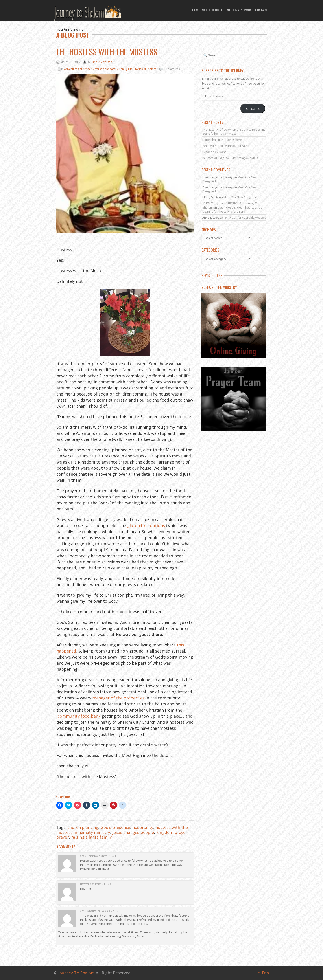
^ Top (264, 973)
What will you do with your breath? (226, 146)
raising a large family (91, 837)
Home (196, 10)
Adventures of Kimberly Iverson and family (91, 69)
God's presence (115, 827)
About (206, 10)
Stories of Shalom (145, 69)
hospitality (143, 827)
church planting (83, 827)
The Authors (230, 10)
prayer (62, 837)
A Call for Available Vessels (248, 218)
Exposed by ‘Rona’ (215, 152)
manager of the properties (118, 698)
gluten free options (146, 525)
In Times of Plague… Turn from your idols (230, 158)
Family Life (126, 69)
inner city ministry (92, 832)
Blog (215, 10)
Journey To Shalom (76, 973)
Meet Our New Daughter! (240, 197)
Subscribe (253, 109)
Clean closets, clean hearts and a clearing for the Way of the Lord (232, 209)
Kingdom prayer (172, 832)
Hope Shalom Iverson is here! (222, 140)
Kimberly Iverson (101, 62)
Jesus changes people (133, 832)
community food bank (79, 716)
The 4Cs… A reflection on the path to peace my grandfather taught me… (234, 132)
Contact (261, 10)
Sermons (247, 10)
